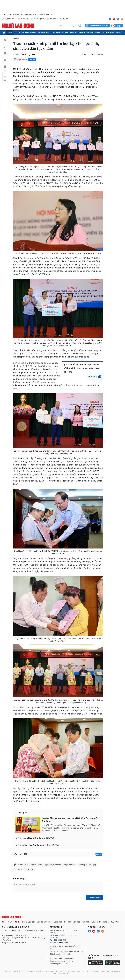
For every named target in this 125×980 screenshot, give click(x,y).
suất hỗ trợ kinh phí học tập (30, 865)
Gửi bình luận (94, 897)
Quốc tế (17, 33)
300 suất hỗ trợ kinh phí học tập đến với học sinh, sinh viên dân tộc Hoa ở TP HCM (82, 368)
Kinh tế (49, 33)
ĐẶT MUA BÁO (48, 14)
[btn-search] (73, 25)
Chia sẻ (32, 59)
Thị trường (52, 19)
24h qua (64, 19)
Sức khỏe (57, 33)
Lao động (25, 33)
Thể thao (105, 33)
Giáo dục (65, 33)
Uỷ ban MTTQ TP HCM (24, 869)
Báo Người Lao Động (87, 865)
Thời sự (10, 33)
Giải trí (98, 33)
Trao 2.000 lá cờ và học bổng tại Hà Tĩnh (36, 838)
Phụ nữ (119, 33)
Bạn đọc (33, 33)
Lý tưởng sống (9, 19)
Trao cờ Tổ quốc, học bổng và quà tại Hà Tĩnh (38, 845)
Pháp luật (74, 33)
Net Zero (41, 33)
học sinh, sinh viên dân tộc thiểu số (60, 865)
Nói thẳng (23, 19)
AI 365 (112, 33)
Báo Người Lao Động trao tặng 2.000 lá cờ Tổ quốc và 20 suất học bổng (70, 820)
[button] (5, 73)
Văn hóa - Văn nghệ (86, 33)
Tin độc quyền (37, 19)
